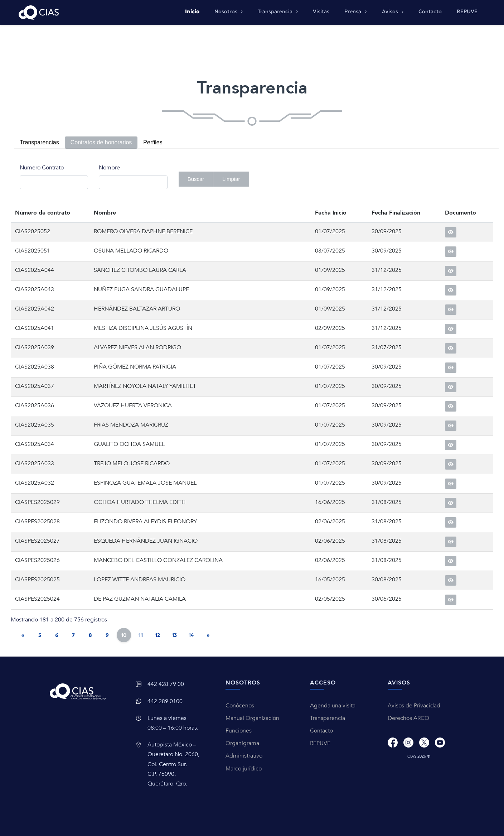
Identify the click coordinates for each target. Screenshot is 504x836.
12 (157, 635)
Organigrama (242, 743)
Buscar (196, 179)
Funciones (239, 731)
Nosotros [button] (227, 11)
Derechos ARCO (408, 718)
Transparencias (39, 142)
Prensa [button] (353, 11)
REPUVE (467, 11)
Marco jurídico (244, 769)
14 (191, 635)
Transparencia (328, 718)
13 (174, 635)
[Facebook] (393, 743)
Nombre (109, 168)
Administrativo (244, 756)
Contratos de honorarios (101, 142)
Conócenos (240, 706)
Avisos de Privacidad (414, 706)
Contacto (430, 11)
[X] (424, 743)
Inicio (192, 11)
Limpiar (231, 179)
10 (124, 635)
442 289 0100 (165, 701)
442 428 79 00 (166, 684)
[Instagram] (408, 743)
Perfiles (153, 142)
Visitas (321, 11)
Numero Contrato (42, 168)
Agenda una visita (333, 706)
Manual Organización (252, 718)
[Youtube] (440, 743)
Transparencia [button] (276, 11)
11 (141, 635)
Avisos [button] (391, 11)
